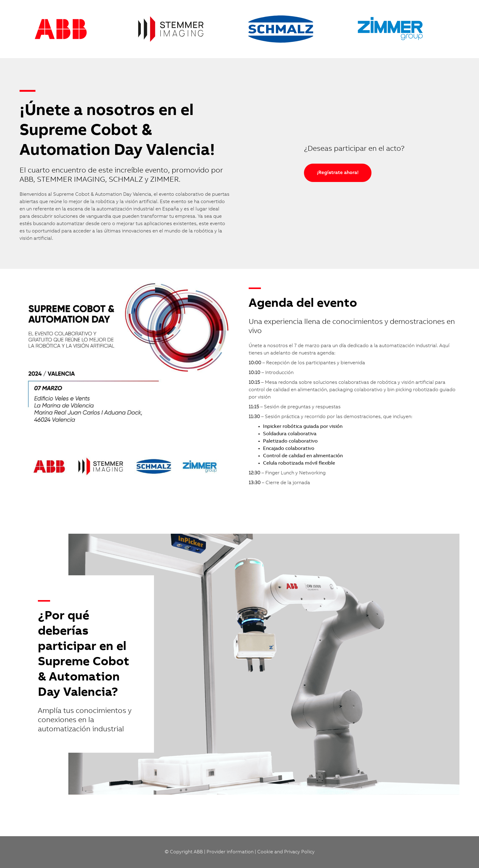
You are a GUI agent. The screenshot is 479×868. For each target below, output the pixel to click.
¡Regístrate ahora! (338, 173)
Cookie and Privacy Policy (286, 852)
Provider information (230, 852)
